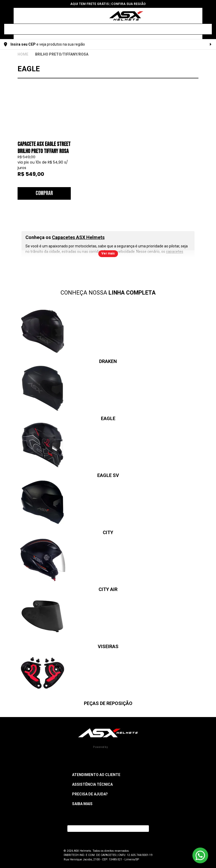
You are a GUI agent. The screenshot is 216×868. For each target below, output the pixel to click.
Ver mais (108, 253)
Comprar (44, 193)
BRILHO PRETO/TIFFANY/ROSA (62, 54)
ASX (23, 54)
